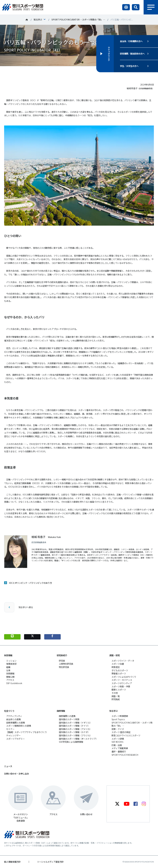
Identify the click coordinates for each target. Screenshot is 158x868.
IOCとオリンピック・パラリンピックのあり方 (30, 583)
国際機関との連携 (67, 716)
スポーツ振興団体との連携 (19, 726)
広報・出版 (117, 745)
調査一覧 (116, 696)
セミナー (10, 729)
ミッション (11, 661)
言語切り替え (126, 7)
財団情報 (8, 655)
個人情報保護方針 (12, 862)
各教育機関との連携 (15, 723)
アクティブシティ (14, 716)
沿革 (8, 670)
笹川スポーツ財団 (27, 20)
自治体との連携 (13, 719)
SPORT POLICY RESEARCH (125, 755)
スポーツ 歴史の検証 (121, 732)
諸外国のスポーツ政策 (69, 719)
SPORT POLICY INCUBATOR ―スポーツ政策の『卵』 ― (78, 20)
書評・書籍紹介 (119, 751)
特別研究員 (64, 667)
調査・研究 (115, 655)
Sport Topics (118, 719)
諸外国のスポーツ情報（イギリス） (75, 723)
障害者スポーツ (119, 673)
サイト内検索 (136, 7)
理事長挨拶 (11, 664)
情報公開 (10, 677)
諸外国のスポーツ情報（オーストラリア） (78, 739)
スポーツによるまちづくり (124, 677)
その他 (115, 693)
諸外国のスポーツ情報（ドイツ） (74, 726)
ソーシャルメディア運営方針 (50, 862)
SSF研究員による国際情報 (71, 742)
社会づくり (9, 711)
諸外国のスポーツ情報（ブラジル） (75, 735)
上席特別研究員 (66, 664)
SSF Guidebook (14, 683)
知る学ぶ (38, 20)
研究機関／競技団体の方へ (132, 54)
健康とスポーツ (119, 690)
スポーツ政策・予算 (121, 686)
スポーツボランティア (122, 683)
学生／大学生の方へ (129, 66)
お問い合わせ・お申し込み (16, 774)
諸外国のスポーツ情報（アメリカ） (75, 729)
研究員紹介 (62, 655)
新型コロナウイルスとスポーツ (126, 735)
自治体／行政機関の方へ (131, 41)
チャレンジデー (13, 735)
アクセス (10, 680)
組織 (8, 667)
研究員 (62, 661)
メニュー (151, 7)
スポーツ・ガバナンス (122, 680)
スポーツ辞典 (118, 739)
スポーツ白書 (118, 664)
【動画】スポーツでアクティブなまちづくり (27, 732)
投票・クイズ (118, 729)
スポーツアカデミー (15, 739)
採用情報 (10, 673)
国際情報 (61, 711)
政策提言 (116, 667)
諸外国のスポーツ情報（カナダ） (74, 732)
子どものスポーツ (120, 670)
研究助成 (116, 699)
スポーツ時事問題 (120, 716)
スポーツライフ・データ (123, 661)
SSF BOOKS (117, 742)
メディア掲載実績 (120, 748)
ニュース (8, 766)
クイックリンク (109, 54)
